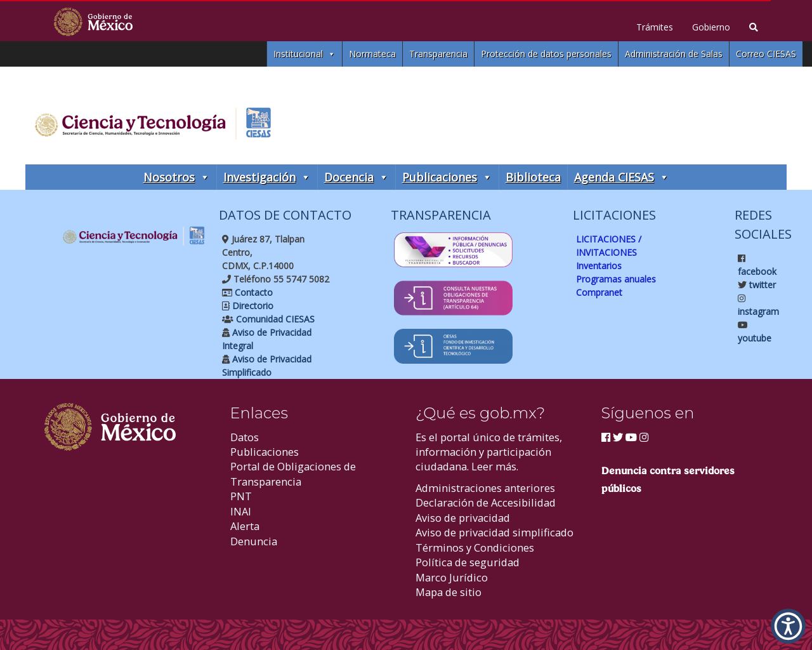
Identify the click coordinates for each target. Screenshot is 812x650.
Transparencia (438, 54)
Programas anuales (616, 279)
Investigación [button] (267, 177)
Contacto (252, 292)
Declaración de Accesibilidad (486, 502)
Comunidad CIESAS (274, 319)
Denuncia (254, 541)
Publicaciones (447, 177)
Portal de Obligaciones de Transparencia (293, 474)
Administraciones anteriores (485, 488)
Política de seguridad (468, 562)
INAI (241, 511)
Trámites (655, 27)
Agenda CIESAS (622, 177)
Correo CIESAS (766, 54)
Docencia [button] (357, 177)
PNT (241, 496)
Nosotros (177, 177)
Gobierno (711, 27)
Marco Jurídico (452, 577)
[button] (788, 626)
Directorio (252, 306)
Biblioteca (533, 177)
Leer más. (495, 466)
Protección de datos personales (546, 54)
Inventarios (599, 266)
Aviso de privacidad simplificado (494, 532)
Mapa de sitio (449, 592)
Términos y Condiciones (475, 547)
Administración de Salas (674, 54)
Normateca (372, 54)
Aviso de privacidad (463, 518)
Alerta (245, 526)
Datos (245, 437)
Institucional (304, 54)
